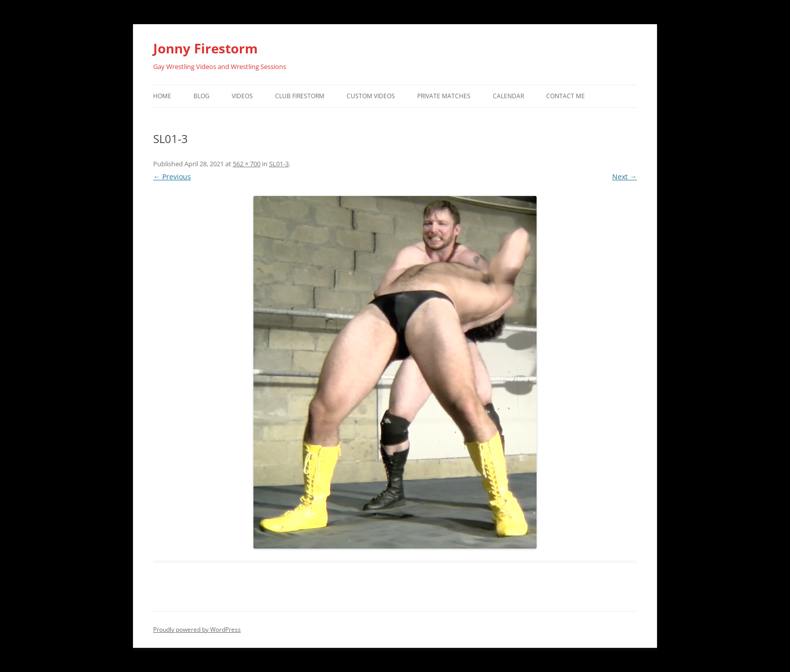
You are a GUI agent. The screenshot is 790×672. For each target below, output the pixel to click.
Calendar (508, 96)
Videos (242, 96)
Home (162, 96)
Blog (202, 96)
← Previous (172, 177)
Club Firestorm (300, 96)
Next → (624, 177)
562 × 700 (247, 164)
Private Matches (444, 96)
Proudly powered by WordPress (197, 629)
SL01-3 (279, 164)
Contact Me (566, 96)
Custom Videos (371, 96)
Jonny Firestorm (206, 48)
